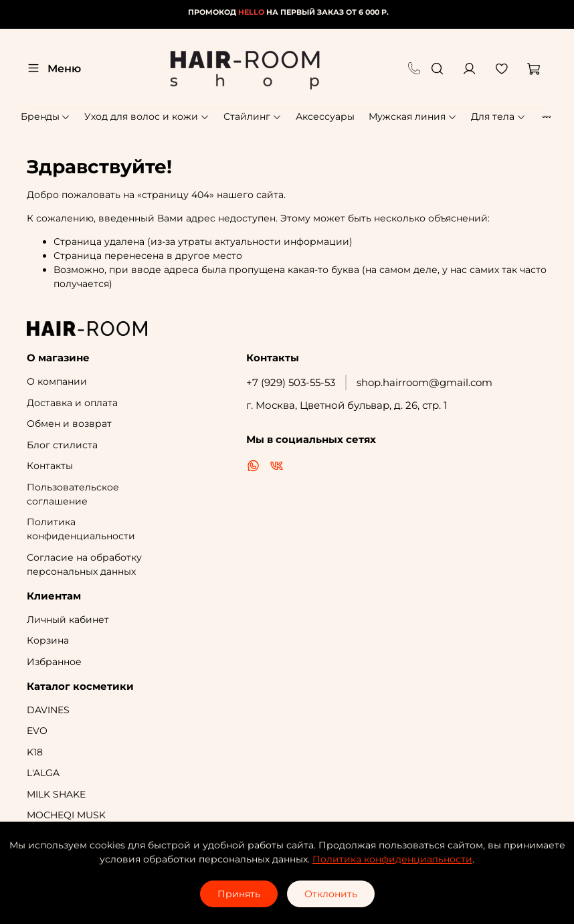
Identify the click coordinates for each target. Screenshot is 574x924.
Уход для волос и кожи (147, 116)
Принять (239, 894)
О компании (57, 381)
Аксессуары (325, 116)
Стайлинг (253, 116)
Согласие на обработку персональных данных (84, 564)
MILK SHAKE (56, 794)
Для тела (498, 116)
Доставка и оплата (72, 403)
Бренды (46, 116)
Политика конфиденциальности (81, 529)
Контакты (50, 466)
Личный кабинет (68, 620)
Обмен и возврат (69, 424)
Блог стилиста (62, 445)
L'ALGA (43, 773)
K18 (35, 752)
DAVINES (48, 710)
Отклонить (331, 894)
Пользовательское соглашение (73, 494)
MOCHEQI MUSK (66, 815)
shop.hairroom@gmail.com (424, 382)
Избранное (54, 662)
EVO (37, 731)
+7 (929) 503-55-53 (291, 382)
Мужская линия (413, 116)
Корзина (48, 640)
